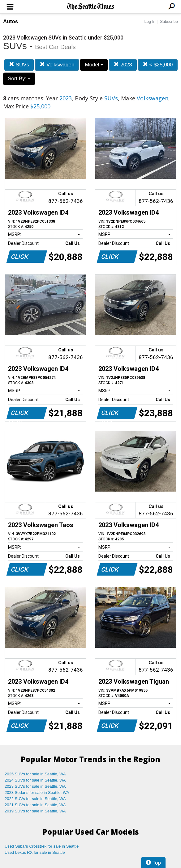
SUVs (19, 65)
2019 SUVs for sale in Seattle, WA (35, 811)
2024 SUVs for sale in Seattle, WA (35, 780)
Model (94, 65)
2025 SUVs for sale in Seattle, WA (35, 774)
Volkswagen (57, 65)
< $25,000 (158, 65)
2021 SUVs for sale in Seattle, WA (35, 805)
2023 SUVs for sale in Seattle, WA (35, 786)
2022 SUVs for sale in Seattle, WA (35, 799)
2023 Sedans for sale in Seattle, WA (37, 793)
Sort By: (19, 79)
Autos (11, 21)
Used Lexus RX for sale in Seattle (35, 852)
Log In (150, 21)
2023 (123, 65)
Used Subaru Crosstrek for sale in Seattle (42, 846)
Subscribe (169, 21)
